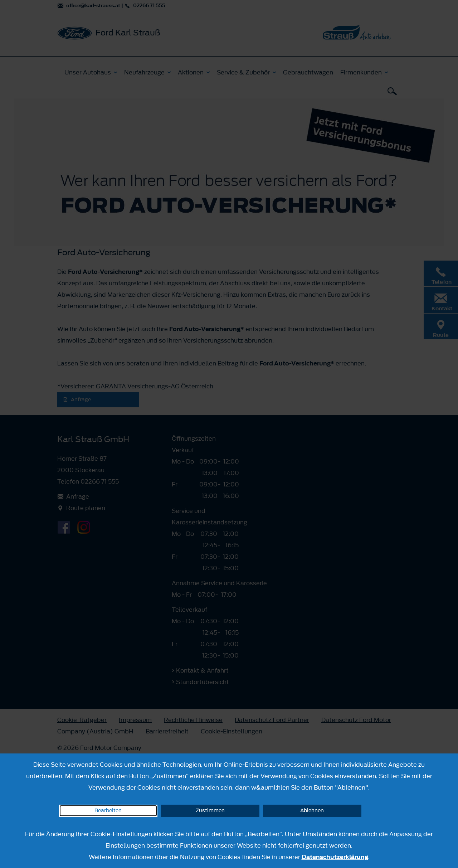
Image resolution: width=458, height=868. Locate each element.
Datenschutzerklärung (335, 857)
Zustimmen (210, 811)
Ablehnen (312, 811)
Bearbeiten (108, 811)
